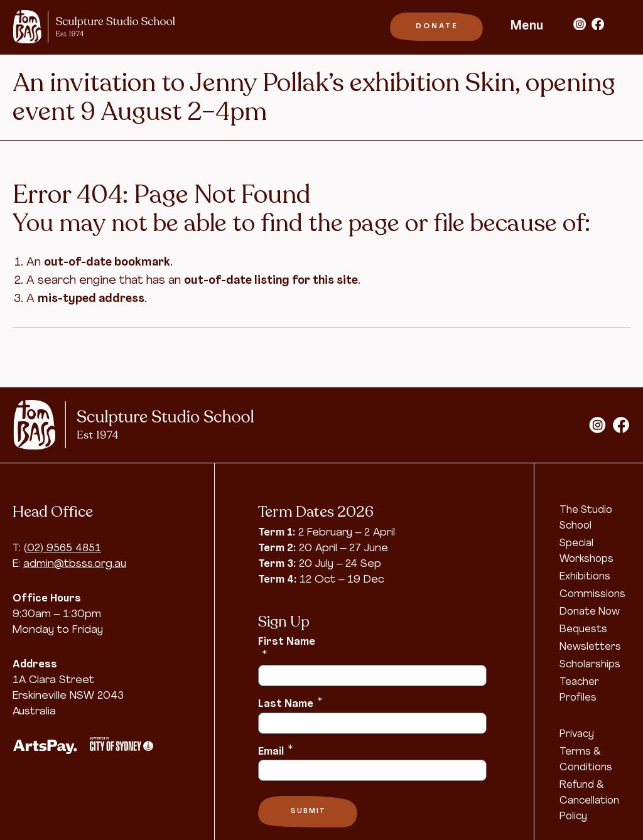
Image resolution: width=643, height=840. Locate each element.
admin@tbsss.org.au (75, 564)
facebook (598, 24)
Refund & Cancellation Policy (589, 801)
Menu (527, 26)
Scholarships (590, 665)
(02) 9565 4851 (62, 548)
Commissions (592, 595)
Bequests (583, 630)
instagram (580, 24)
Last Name (290, 703)
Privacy (577, 735)
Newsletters (590, 647)
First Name (287, 648)
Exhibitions (585, 577)
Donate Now (590, 612)
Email (275, 751)
